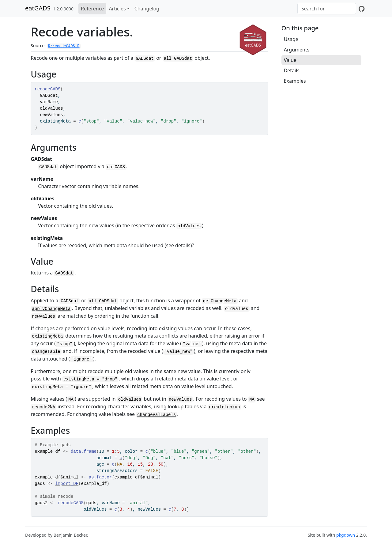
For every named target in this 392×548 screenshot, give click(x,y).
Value (290, 60)
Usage (291, 39)
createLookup (225, 407)
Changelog (147, 9)
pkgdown (346, 535)
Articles (117, 9)
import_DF (67, 484)
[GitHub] (362, 9)
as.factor (100, 477)
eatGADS (38, 8)
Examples (295, 81)
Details (292, 70)
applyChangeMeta (51, 309)
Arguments (297, 50)
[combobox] (327, 9)
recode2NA (43, 407)
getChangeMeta (220, 301)
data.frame (84, 452)
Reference (92, 9)
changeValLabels (156, 415)
